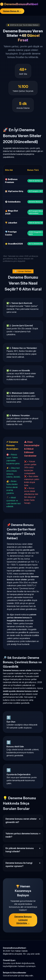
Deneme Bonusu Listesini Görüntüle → (23, 920)
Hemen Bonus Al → (12, 11)
